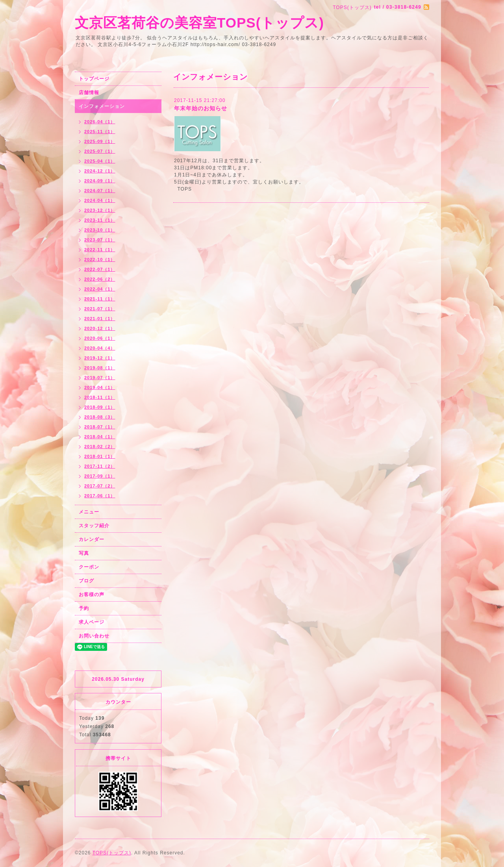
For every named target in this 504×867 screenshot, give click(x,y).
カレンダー (92, 539)
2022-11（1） (100, 250)
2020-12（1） (100, 328)
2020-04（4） (100, 348)
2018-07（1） (100, 427)
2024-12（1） (100, 171)
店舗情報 (89, 93)
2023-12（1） (100, 210)
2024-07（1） (100, 191)
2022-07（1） (100, 269)
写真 (84, 553)
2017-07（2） (100, 486)
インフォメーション (102, 106)
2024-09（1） (100, 181)
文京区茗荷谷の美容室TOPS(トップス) (199, 23)
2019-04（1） (100, 387)
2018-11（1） (100, 397)
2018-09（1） (100, 407)
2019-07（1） (100, 378)
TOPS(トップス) (112, 853)
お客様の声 (92, 595)
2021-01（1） (100, 319)
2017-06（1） (100, 496)
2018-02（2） (100, 446)
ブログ (86, 581)
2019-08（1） (100, 368)
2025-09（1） (100, 141)
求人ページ (92, 622)
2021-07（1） (100, 309)
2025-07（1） (100, 151)
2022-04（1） (100, 289)
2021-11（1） (100, 299)
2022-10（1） (100, 259)
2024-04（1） (100, 200)
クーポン (89, 567)
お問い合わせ (94, 636)
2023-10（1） (100, 230)
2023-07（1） (100, 240)
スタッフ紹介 (94, 526)
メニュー (89, 512)
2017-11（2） (100, 466)
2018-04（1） (100, 437)
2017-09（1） (100, 476)
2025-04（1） (100, 161)
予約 (84, 608)
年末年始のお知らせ (201, 108)
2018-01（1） (100, 456)
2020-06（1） (100, 338)
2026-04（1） (100, 122)
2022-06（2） (100, 279)
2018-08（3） (100, 417)
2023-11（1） (100, 220)
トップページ (94, 79)
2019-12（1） (100, 358)
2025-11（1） (100, 132)
